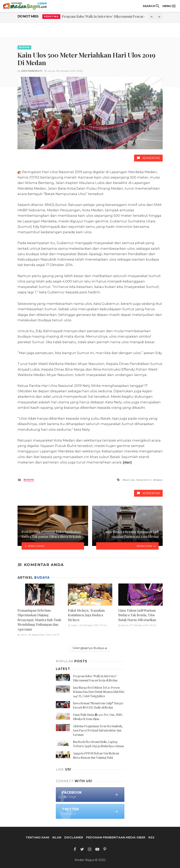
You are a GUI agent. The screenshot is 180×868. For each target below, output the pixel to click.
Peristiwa (51, 17)
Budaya (24, 47)
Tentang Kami (37, 837)
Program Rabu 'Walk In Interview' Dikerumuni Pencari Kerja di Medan (115, 16)
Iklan (57, 837)
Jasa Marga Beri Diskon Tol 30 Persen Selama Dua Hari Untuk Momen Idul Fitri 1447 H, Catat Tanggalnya (99, 692)
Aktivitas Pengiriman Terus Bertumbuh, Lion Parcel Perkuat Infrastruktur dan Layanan (98, 730)
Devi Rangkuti (32, 71)
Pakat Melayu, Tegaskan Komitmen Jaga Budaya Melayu (86, 615)
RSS (151, 837)
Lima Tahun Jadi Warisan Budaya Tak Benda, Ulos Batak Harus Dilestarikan (137, 615)
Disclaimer (74, 837)
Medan (159, 480)
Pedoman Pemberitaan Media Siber (116, 837)
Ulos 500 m (145, 480)
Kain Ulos (130, 480)
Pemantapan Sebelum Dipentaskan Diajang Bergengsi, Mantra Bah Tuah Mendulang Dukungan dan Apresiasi (39, 620)
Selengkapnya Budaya (90, 648)
